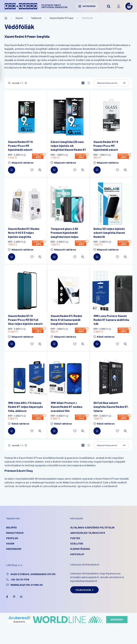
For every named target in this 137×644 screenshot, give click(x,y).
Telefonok (36, 18)
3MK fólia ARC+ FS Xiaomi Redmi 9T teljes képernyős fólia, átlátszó (26, 407)
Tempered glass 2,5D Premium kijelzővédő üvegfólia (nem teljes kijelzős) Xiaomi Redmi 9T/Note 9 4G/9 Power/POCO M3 (65, 239)
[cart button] (129, 6)
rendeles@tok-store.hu (27, 585)
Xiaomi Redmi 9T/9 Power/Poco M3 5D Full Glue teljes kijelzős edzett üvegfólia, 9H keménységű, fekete (26, 324)
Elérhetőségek (80, 549)
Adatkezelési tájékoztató (88, 533)
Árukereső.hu (19, 622)
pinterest (14, 597)
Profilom (12, 538)
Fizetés (75, 538)
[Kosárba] (12, 170)
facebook (7, 597)
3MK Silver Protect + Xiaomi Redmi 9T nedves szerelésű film (67, 407)
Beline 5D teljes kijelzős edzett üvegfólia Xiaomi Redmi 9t (109, 233)
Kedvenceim (14, 549)
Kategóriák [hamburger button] (87, 6)
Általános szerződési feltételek (92, 527)
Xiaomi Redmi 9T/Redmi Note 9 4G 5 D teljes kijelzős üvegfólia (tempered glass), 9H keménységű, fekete (24, 237)
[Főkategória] (6, 18)
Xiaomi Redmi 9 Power (62, 18)
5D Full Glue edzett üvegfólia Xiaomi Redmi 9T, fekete (111, 407)
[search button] (109, 6)
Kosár (10, 543)
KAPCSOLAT (77, 554)
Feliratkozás (84, 590)
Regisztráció (15, 533)
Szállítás (77, 543)
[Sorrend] (111, 83)
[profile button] (119, 6)
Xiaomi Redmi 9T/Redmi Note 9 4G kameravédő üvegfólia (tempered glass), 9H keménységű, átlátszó (66, 324)
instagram (21, 597)
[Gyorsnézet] (40, 170)
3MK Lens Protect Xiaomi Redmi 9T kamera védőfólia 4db (111, 320)
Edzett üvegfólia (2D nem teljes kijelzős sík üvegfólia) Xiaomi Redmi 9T (68, 146)
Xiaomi (19, 18)
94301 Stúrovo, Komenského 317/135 (33, 574)
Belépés (12, 527)
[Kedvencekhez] (32, 170)
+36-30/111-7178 (20, 579)
